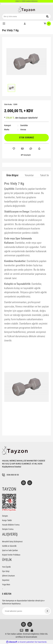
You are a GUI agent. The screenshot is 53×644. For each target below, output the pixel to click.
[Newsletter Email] (26, 611)
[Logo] (27, 9)
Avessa (23, 130)
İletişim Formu (8, 529)
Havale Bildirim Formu (11, 525)
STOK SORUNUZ (26, 138)
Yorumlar (29, 175)
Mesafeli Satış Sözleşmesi (12, 542)
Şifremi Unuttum (8, 576)
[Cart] (47, 24)
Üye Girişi (6, 571)
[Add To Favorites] (14, 149)
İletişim (5, 516)
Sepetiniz (6, 580)
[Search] (26, 17)
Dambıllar (24, 125)
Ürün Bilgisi (12, 175)
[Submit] (47, 611)
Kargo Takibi (7, 520)
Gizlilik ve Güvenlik (9, 546)
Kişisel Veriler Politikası (11, 555)
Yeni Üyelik (6, 567)
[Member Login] (25, 24)
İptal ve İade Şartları (10, 550)
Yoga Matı (6, 585)
